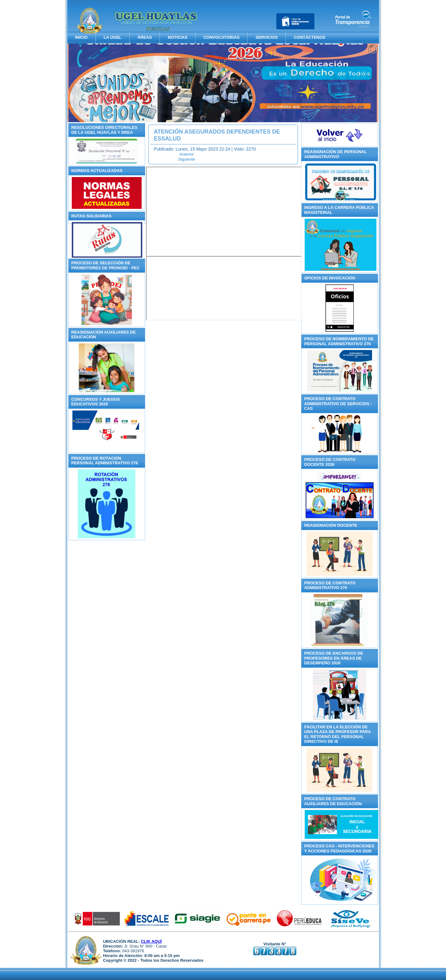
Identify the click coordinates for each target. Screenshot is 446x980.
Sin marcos (224, 211)
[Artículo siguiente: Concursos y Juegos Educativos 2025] (187, 159)
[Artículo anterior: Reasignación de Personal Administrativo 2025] (187, 154)
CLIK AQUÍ (151, 941)
